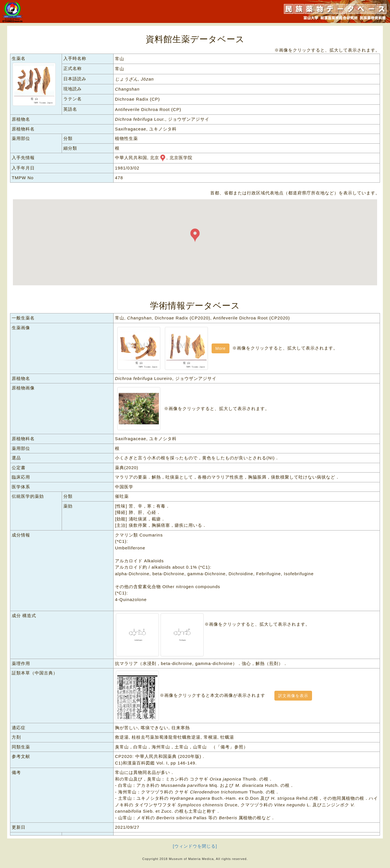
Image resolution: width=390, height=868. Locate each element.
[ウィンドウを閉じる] (195, 846)
